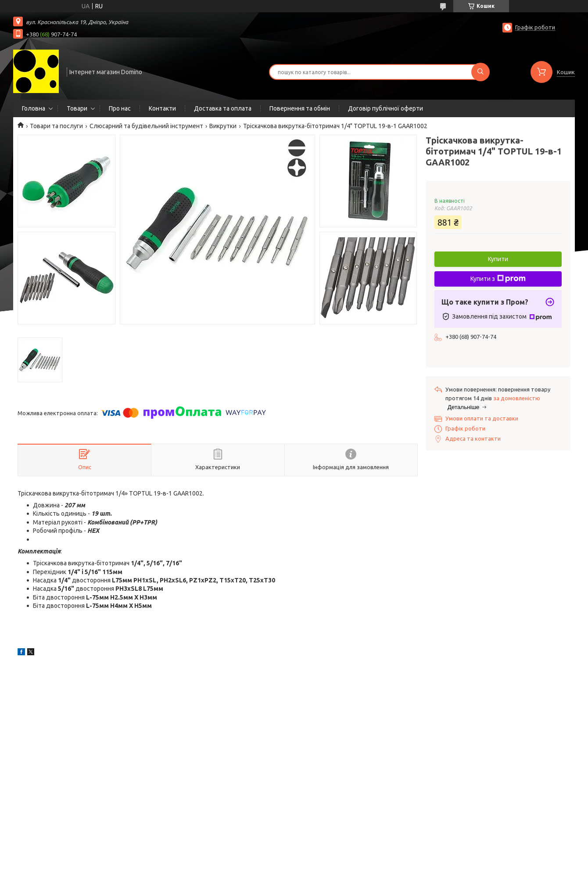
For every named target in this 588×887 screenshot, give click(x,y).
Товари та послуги (56, 126)
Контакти (162, 108)
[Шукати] (480, 72)
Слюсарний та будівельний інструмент (146, 126)
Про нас (120, 108)
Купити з (498, 279)
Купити (498, 259)
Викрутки (223, 126)
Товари (77, 108)
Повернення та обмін (300, 108)
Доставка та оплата (223, 108)
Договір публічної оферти (385, 108)
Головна (34, 108)
